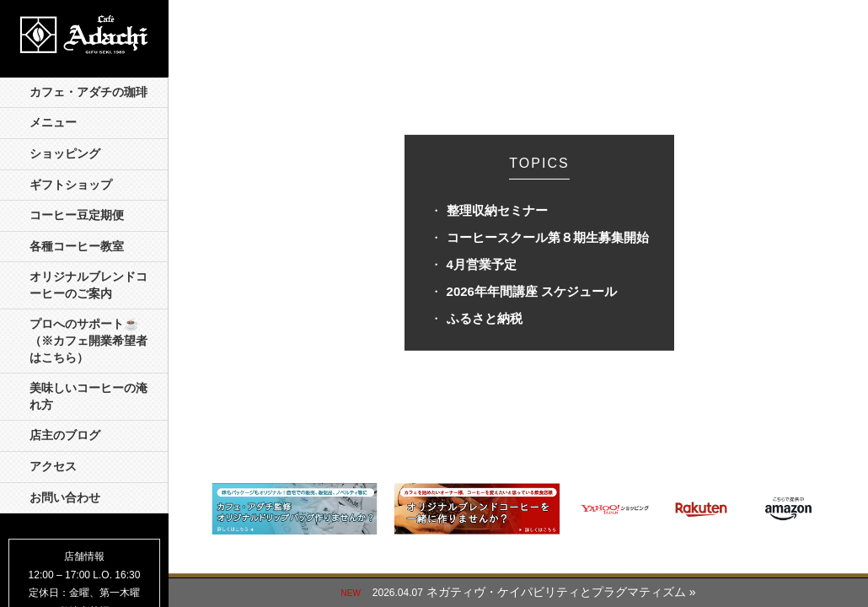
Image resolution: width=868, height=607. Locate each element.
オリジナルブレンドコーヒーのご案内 (88, 285)
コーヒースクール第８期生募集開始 (548, 237)
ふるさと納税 (485, 318)
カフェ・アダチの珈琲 (88, 92)
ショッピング (65, 154)
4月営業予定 (482, 264)
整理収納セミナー (497, 210)
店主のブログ (65, 435)
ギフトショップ (71, 185)
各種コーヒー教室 (77, 247)
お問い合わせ (65, 498)
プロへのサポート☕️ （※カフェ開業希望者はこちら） (90, 341)
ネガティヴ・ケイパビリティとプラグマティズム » (561, 592)
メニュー (53, 123)
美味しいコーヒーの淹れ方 (88, 397)
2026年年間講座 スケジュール (532, 291)
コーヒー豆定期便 (77, 215)
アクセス (53, 467)
